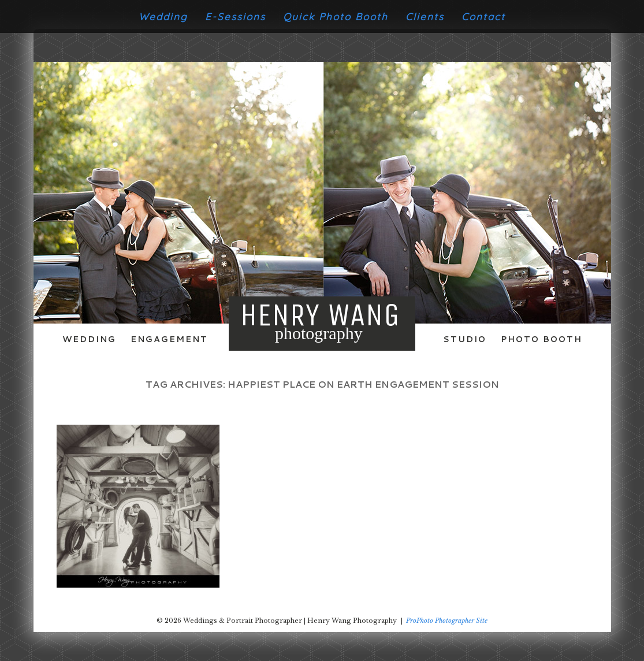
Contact (483, 16)
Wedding (163, 16)
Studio (465, 339)
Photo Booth (541, 339)
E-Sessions (235, 16)
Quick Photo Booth (336, 16)
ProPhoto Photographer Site (447, 621)
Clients (425, 16)
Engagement (169, 339)
